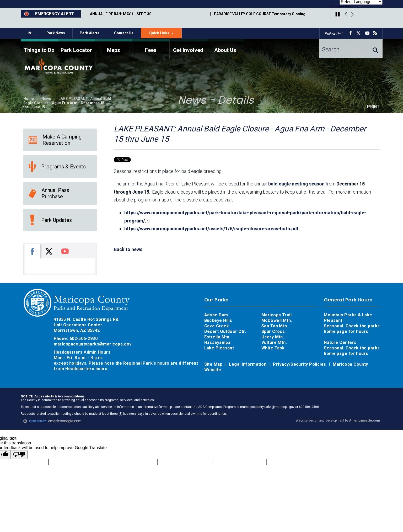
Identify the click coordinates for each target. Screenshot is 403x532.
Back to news (128, 249)
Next (352, 14)
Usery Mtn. (273, 337)
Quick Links (165, 34)
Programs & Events (57, 167)
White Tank (273, 348)
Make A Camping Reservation (55, 140)
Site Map (214, 364)
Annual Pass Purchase (49, 193)
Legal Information (248, 364)
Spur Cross (273, 331)
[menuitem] (39, 49)
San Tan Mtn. (275, 326)
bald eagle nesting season (296, 184)
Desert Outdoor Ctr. (225, 331)
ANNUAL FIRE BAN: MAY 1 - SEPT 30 (121, 14)
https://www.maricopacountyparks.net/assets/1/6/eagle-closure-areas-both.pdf (211, 229)
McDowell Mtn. (277, 320)
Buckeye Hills (218, 320)
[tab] (33, 251)
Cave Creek (217, 326)
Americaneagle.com (364, 421)
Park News (56, 33)
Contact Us (124, 33)
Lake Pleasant (219, 348)
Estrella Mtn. (217, 337)
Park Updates (50, 220)
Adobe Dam (216, 315)
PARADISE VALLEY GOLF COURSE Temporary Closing (260, 14)
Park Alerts (90, 33)
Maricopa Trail (276, 315)
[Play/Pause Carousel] (338, 15)
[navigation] (202, 49)
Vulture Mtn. (274, 342)
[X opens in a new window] (359, 33)
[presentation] (33, 251)
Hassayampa (218, 342)
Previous (346, 14)
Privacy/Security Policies (300, 364)
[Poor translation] (19, 455)
